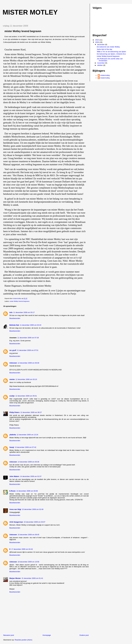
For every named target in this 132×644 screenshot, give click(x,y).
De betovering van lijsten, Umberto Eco (111, 54)
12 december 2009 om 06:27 (31, 412)
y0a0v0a (13, 435)
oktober (100, 65)
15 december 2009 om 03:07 (35, 522)
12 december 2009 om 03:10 (26, 379)
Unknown (13, 363)
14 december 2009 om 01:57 (31, 476)
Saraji (12, 447)
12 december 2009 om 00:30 (28, 363)
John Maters (14, 476)
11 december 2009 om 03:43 (30, 325)
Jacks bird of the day (104, 49)
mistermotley (105, 75)
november (101, 63)
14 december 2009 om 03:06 (27, 491)
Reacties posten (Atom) (23, 640)
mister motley (30, 12)
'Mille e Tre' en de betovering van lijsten (111, 52)
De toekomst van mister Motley (108, 47)
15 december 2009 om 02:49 (33, 509)
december (101, 45)
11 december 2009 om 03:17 (24, 312)
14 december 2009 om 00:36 (28, 462)
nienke (12, 379)
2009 (97, 42)
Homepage (47, 635)
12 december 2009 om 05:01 (26, 396)
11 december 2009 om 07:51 (28, 350)
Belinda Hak (14, 325)
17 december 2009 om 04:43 (22, 549)
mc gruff (13, 350)
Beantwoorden (15, 318)
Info (11, 312)
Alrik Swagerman (16, 522)
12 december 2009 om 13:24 (27, 435)
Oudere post (84, 635)
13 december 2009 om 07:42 (25, 447)
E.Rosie (13, 491)
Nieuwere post (9, 635)
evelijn (12, 396)
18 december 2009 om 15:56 (28, 562)
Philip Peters (15, 412)
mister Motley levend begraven (20, 301)
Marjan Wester (15, 578)
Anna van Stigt (15, 509)
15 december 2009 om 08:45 (28, 535)
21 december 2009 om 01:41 (32, 578)
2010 (97, 40)
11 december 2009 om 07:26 (28, 338)
